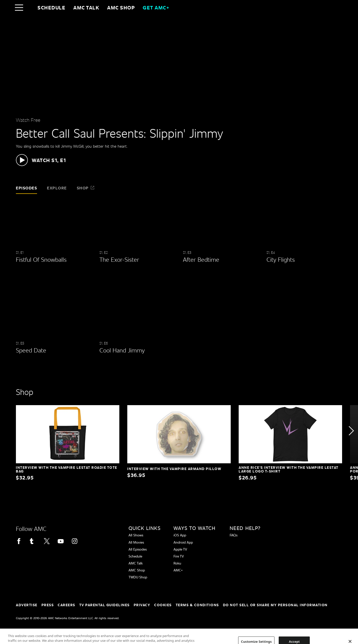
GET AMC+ (156, 7)
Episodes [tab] (26, 188)
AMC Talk (86, 7)
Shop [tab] (86, 188)
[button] (41, 160)
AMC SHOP (121, 7)
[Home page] (29, 7)
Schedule (51, 7)
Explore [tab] (57, 188)
